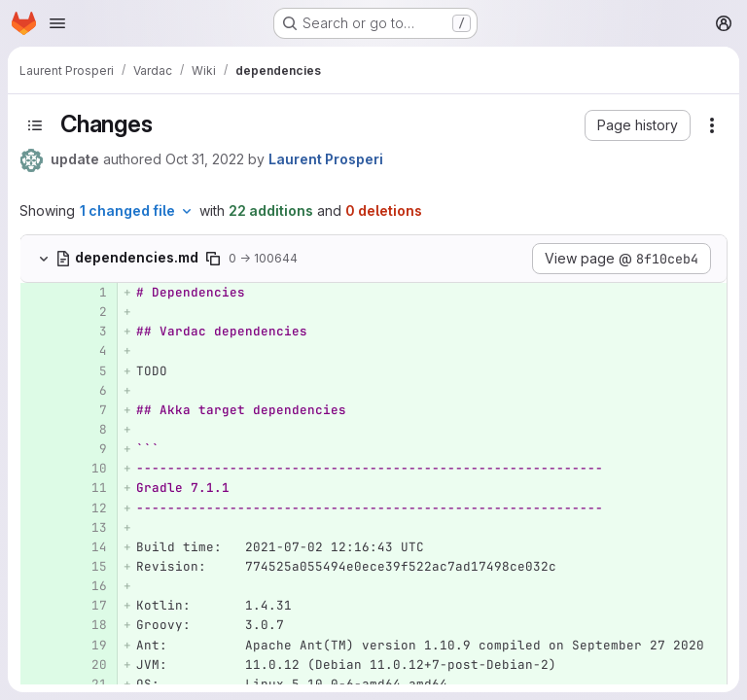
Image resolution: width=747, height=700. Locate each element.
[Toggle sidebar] (35, 125)
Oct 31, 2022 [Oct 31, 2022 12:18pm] (205, 159)
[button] (638, 125)
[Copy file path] (213, 259)
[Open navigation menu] (57, 23)
